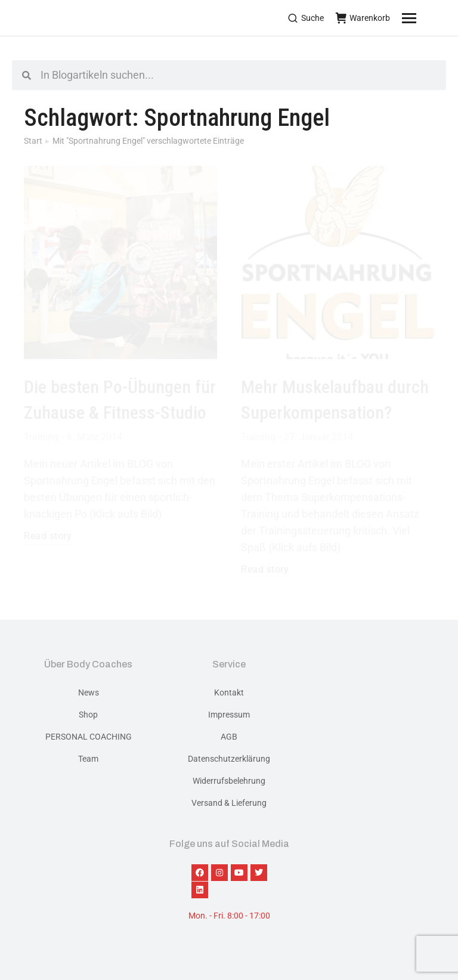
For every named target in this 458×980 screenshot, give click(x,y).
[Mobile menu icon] (424, 18)
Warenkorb (363, 18)
